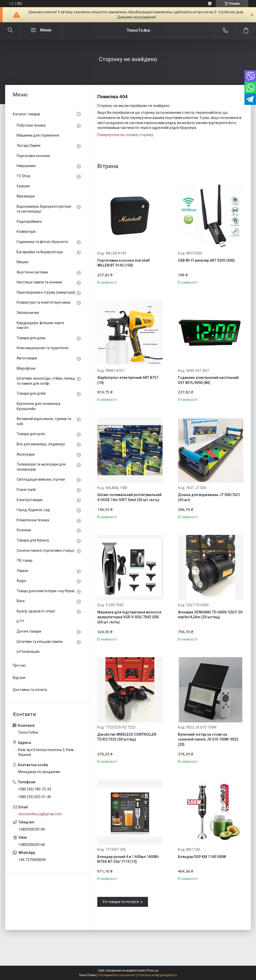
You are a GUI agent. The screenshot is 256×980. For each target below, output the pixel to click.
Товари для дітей (31, 393)
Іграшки (23, 186)
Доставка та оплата (30, 690)
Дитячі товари (29, 631)
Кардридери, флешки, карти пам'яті (40, 325)
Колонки (24, 530)
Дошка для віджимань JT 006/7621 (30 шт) (209, 497)
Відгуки (19, 678)
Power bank (26, 490)
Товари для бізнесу (33, 540)
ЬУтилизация (28, 652)
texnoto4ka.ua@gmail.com (40, 814)
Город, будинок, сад (33, 510)
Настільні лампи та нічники (39, 282)
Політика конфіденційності (158, 975)
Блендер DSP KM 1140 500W (202, 857)
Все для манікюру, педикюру (41, 444)
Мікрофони (26, 368)
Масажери (26, 196)
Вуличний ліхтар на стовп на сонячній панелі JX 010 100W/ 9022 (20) (208, 739)
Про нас (19, 665)
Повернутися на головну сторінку (125, 135)
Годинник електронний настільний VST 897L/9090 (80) (208, 380)
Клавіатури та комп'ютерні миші (44, 302)
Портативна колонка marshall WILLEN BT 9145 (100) (124, 263)
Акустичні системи (32, 272)
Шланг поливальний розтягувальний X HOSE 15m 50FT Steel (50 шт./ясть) (129, 497)
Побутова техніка (31, 125)
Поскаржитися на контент (117, 975)
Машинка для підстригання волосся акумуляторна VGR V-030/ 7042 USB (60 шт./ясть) (129, 617)
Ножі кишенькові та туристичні (42, 348)
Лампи (22, 571)
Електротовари (30, 500)
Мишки (23, 262)
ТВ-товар (25, 560)
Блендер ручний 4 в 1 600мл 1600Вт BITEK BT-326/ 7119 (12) (128, 859)
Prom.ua (153, 971)
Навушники (26, 166)
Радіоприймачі (29, 222)
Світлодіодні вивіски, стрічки (41, 479)
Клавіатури (26, 232)
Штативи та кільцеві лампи (40, 642)
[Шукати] (10, 30)
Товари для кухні (31, 434)
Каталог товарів (26, 114)
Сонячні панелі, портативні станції (45, 550)
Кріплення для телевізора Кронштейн (39, 406)
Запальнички (28, 313)
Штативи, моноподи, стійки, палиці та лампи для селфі (46, 381)
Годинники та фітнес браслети (42, 242)
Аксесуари (26, 454)
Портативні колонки (33, 156)
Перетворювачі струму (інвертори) (46, 292)
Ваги (21, 601)
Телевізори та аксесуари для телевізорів (41, 467)
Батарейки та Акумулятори (40, 252)
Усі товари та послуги (121, 902)
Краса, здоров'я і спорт (36, 611)
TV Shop (24, 176)
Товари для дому (31, 338)
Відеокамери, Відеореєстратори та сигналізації (44, 209)
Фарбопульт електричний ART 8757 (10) (128, 380)
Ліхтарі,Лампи (29, 146)
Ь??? (20, 621)
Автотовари (27, 358)
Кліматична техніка (33, 520)
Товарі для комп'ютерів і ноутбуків (46, 591)
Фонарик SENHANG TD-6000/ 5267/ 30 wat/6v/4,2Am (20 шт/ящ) (210, 615)
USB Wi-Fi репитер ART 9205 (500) (206, 260)
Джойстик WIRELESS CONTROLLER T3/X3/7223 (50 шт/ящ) (127, 737)
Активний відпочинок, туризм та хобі (44, 421)
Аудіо (21, 581)
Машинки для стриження (38, 135)
